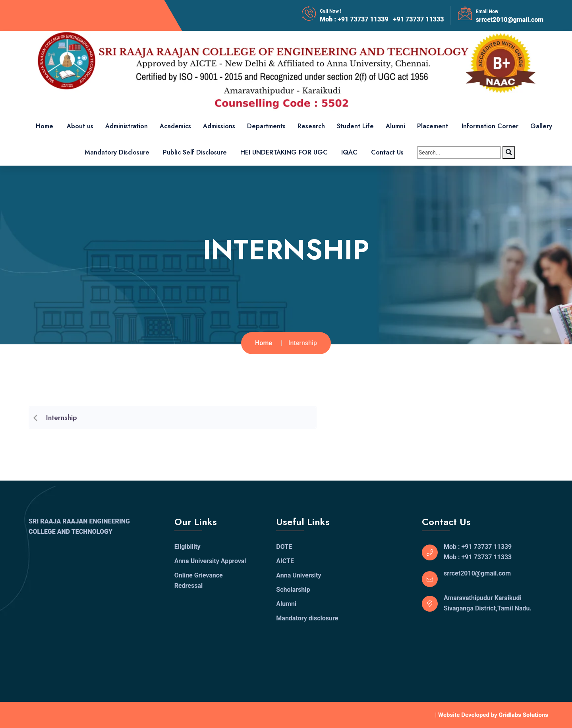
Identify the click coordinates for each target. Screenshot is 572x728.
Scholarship (293, 590)
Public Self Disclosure (195, 152)
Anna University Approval (210, 561)
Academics (175, 126)
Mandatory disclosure (307, 618)
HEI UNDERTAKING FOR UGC (284, 152)
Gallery (541, 126)
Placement (433, 126)
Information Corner (490, 126)
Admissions (219, 126)
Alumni (395, 126)
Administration (127, 126)
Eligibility (187, 547)
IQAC (349, 152)
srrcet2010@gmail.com (510, 20)
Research (311, 126)
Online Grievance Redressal (199, 580)
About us (80, 126)
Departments (266, 126)
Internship (62, 420)
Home (44, 126)
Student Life (355, 126)
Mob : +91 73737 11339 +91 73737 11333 (382, 19)
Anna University (299, 575)
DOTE (284, 547)
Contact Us (387, 152)
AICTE (285, 561)
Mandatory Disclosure (117, 152)
